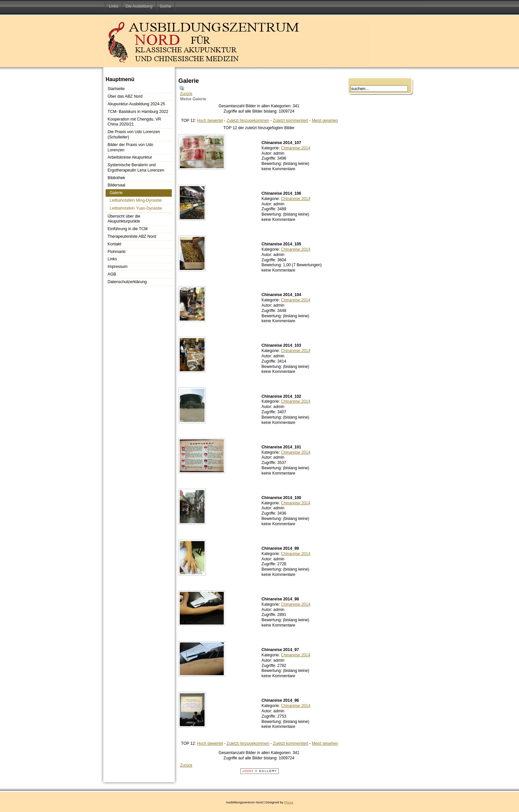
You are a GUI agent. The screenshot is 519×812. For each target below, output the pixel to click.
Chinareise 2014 (296, 148)
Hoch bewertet (210, 121)
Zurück (186, 94)
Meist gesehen (325, 121)
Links (114, 6)
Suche (165, 6)
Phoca (289, 802)
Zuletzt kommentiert (290, 121)
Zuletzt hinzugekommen (248, 121)
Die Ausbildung (139, 6)
